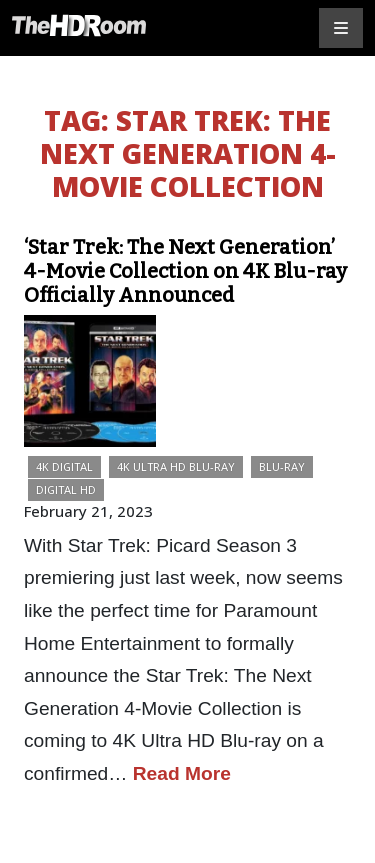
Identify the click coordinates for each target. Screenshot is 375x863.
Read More (182, 773)
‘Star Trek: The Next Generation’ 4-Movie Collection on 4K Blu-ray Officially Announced (185, 271)
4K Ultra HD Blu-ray (176, 466)
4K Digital (64, 466)
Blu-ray (282, 466)
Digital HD (66, 489)
